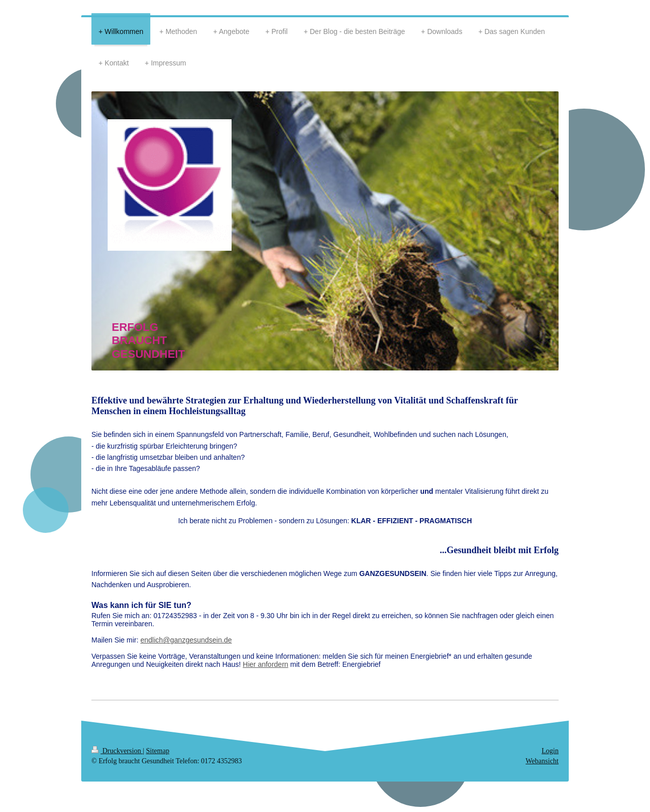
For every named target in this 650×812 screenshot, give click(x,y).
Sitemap (158, 751)
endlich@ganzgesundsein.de (186, 640)
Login (550, 751)
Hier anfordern (266, 664)
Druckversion (117, 751)
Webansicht (542, 761)
